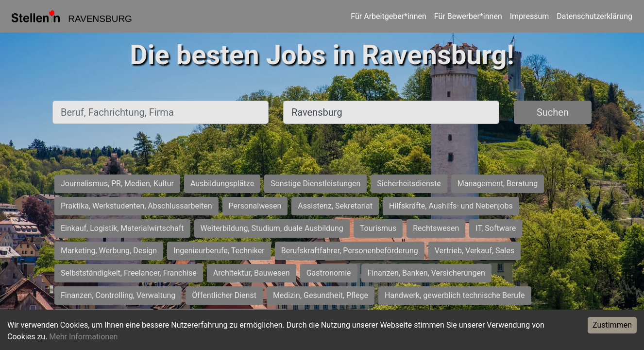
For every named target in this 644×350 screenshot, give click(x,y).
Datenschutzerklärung (594, 16)
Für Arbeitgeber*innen (388, 16)
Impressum (530, 16)
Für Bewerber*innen (468, 16)
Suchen (553, 112)
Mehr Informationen (83, 337)
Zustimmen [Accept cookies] (612, 325)
